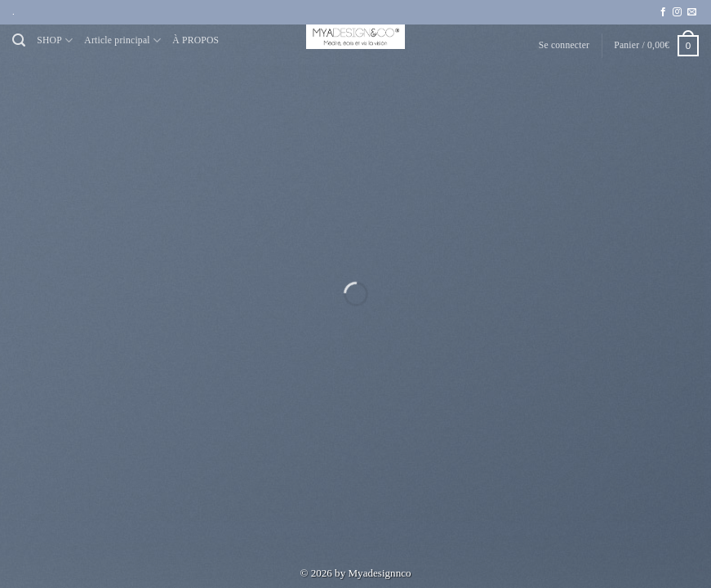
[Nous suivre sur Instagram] (677, 12)
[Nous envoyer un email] (692, 12)
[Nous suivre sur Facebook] (663, 12)
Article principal (122, 40)
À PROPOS (196, 40)
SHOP (55, 40)
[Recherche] (19, 40)
